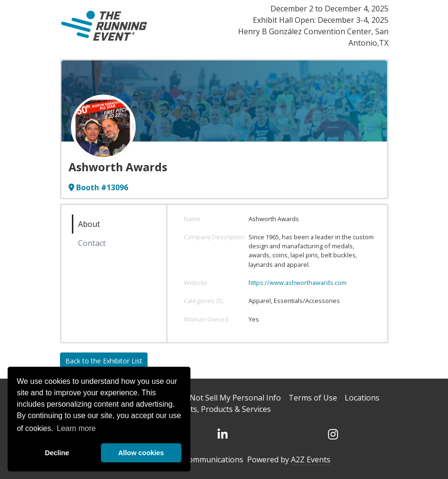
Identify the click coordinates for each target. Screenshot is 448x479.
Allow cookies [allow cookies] (141, 453)
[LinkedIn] (222, 434)
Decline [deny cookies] (57, 453)
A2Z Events (311, 459)
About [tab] (89, 224)
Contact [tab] (92, 243)
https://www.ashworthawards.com (298, 283)
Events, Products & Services (222, 409)
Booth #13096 (98, 187)
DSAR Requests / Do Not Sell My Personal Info (199, 398)
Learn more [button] (76, 428)
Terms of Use (313, 398)
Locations (362, 398)
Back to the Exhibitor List (104, 361)
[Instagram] (333, 434)
